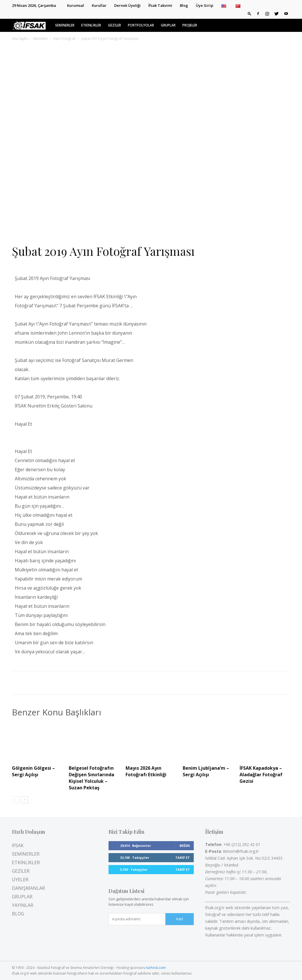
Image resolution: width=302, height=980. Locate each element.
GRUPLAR (168, 25)
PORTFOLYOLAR (141, 25)
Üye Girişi (205, 5)
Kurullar (99, 5)
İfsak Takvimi (160, 5)
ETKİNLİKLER (91, 25)
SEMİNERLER (65, 25)
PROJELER (190, 25)
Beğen (185, 846)
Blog (184, 5)
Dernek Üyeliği (127, 5)
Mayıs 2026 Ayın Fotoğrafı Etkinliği (146, 771)
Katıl (180, 919)
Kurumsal (76, 5)
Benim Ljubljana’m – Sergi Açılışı (206, 771)
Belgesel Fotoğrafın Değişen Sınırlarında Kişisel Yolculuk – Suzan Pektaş (91, 778)
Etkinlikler (40, 39)
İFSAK (18, 845)
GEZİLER (114, 25)
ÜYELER (20, 880)
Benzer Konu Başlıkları (57, 712)
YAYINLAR (23, 905)
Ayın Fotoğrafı (65, 39)
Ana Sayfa (20, 39)
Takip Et (183, 857)
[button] (249, 13)
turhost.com (156, 968)
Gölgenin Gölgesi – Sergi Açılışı (33, 771)
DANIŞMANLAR (28, 888)
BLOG (18, 914)
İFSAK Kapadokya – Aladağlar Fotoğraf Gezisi (261, 775)
